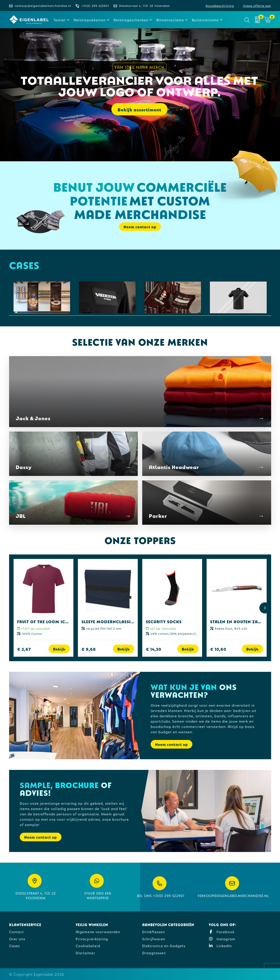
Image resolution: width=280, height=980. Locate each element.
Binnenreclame (170, 20)
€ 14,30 (154, 649)
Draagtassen (154, 953)
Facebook (222, 932)
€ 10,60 (218, 649)
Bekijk (59, 649)
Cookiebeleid (88, 945)
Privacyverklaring (92, 939)
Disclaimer (85, 953)
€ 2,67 (24, 649)
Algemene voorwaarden (98, 932)
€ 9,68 (89, 649)
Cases (15, 945)
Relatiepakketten (90, 20)
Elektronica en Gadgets (164, 945)
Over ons (17, 939)
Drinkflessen (154, 932)
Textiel (60, 20)
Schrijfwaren (154, 939)
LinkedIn (220, 945)
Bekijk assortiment (139, 110)
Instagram (222, 939)
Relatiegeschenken (131, 20)
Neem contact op (140, 227)
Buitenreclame (205, 20)
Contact (17, 932)
